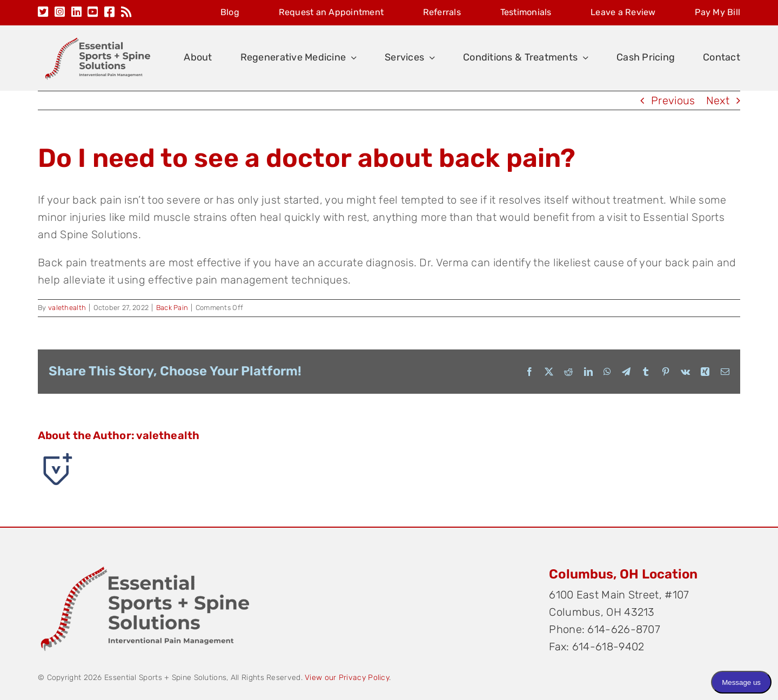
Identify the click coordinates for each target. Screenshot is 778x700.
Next (718, 100)
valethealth (67, 308)
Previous (673, 100)
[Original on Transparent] (143, 564)
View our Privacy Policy (347, 678)
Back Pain (172, 308)
